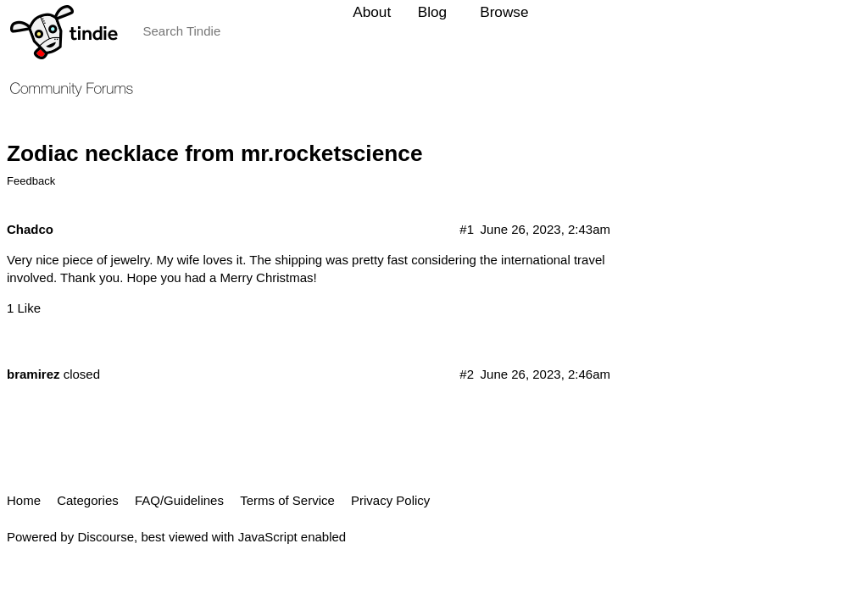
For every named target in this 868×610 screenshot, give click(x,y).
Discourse (106, 537)
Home (24, 500)
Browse (504, 12)
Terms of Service (287, 500)
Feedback (31, 181)
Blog (432, 12)
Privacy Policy (390, 500)
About (372, 12)
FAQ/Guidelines (179, 500)
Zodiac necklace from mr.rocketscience (215, 153)
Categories (88, 500)
